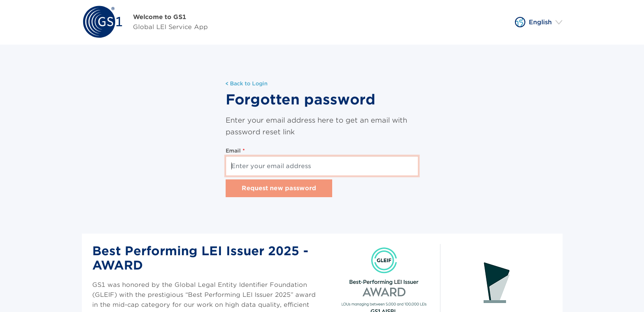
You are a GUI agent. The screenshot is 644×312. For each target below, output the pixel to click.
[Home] (145, 22)
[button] (539, 22)
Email (234, 151)
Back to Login (247, 83)
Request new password (279, 188)
